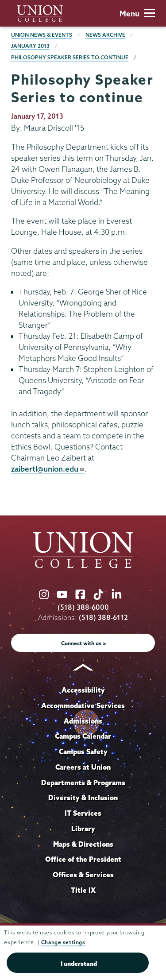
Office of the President (83, 859)
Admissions (83, 721)
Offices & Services (83, 875)
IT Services (83, 813)
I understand (79, 964)
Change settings (63, 942)
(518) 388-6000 (83, 607)
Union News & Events (42, 35)
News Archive (105, 35)
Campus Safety (83, 751)
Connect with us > (84, 643)
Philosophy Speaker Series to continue (70, 57)
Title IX (83, 890)
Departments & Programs (83, 782)
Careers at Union (83, 767)
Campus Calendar (83, 736)
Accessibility (83, 690)
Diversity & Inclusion (83, 798)
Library (83, 829)
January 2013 (30, 46)
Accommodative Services (83, 705)
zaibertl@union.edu (48, 469)
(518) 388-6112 (103, 618)
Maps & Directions (83, 844)
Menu (137, 14)
